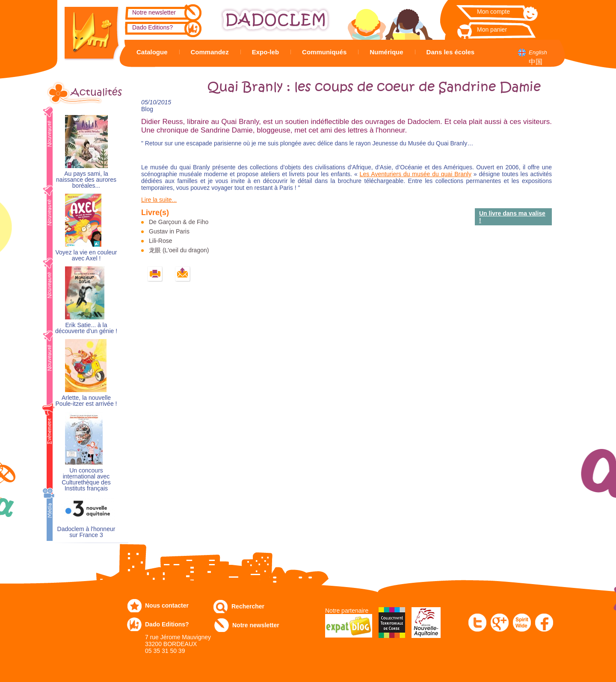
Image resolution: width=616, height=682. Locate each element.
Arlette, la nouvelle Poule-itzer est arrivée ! (86, 401)
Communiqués (324, 52)
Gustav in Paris (169, 231)
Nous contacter (167, 605)
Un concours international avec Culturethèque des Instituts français (86, 480)
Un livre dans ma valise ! (512, 217)
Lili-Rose (160, 241)
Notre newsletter (154, 12)
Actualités (96, 92)
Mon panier (492, 30)
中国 (536, 62)
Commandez (210, 52)
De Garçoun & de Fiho (179, 222)
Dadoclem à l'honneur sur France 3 (86, 532)
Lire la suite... (159, 200)
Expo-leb (265, 52)
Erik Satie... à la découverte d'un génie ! (86, 328)
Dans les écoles (451, 52)
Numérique (386, 52)
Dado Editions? (153, 27)
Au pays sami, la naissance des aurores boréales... (86, 180)
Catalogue (152, 52)
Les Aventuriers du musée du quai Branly (416, 174)
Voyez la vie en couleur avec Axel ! (86, 255)
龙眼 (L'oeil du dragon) (179, 250)
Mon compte (493, 12)
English (538, 52)
